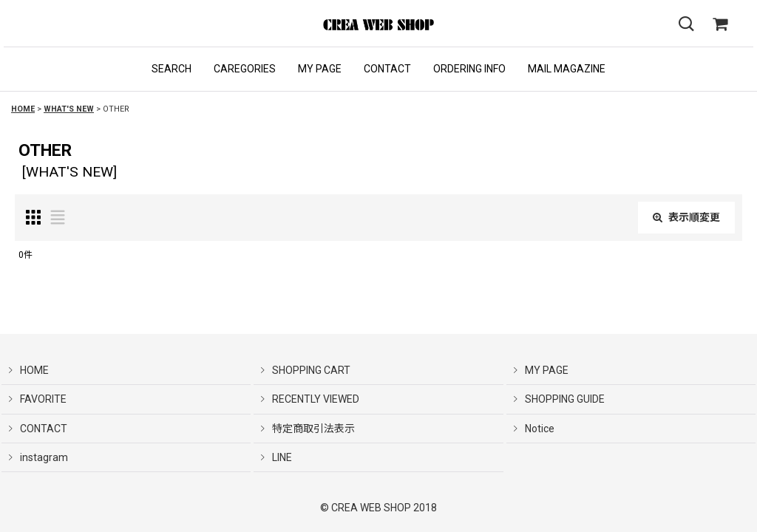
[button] (172, 69)
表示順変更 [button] (686, 217)
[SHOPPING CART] (720, 24)
